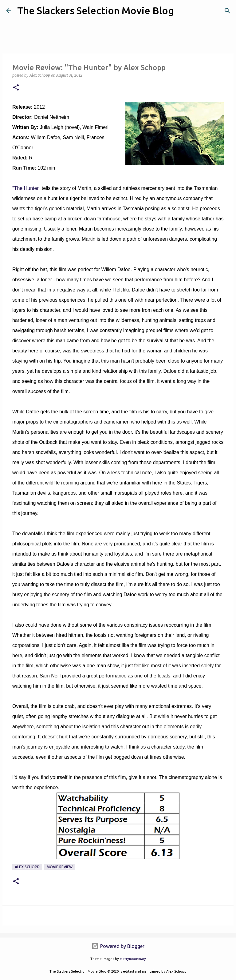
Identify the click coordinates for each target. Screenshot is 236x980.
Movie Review (60, 867)
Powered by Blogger (118, 946)
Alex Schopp (27, 867)
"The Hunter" (26, 188)
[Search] (183, 11)
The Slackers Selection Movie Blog (96, 10)
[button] (16, 88)
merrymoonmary (133, 959)
